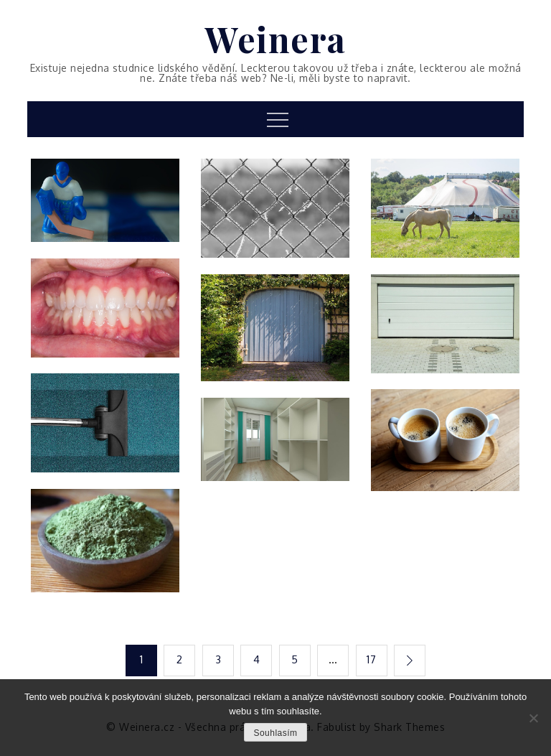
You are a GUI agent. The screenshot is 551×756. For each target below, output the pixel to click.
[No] (533, 718)
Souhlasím (275, 733)
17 (371, 659)
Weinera (275, 39)
